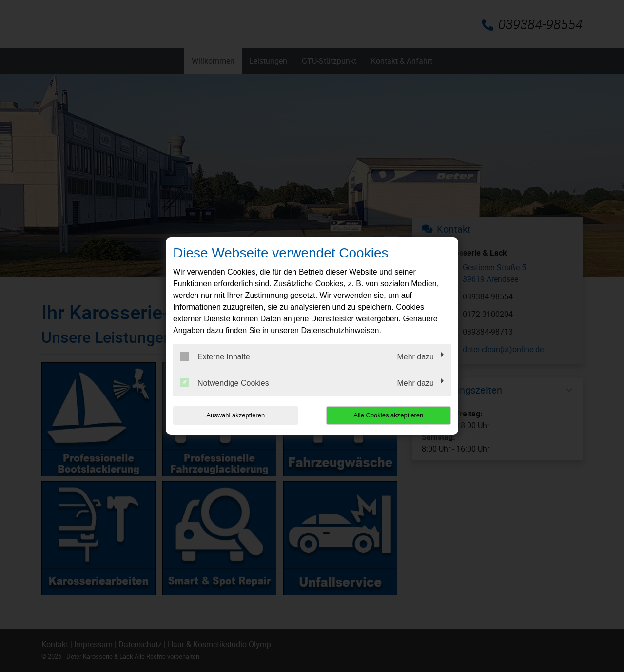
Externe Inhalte (215, 356)
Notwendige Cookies (225, 383)
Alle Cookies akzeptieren (388, 415)
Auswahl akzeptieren (235, 415)
